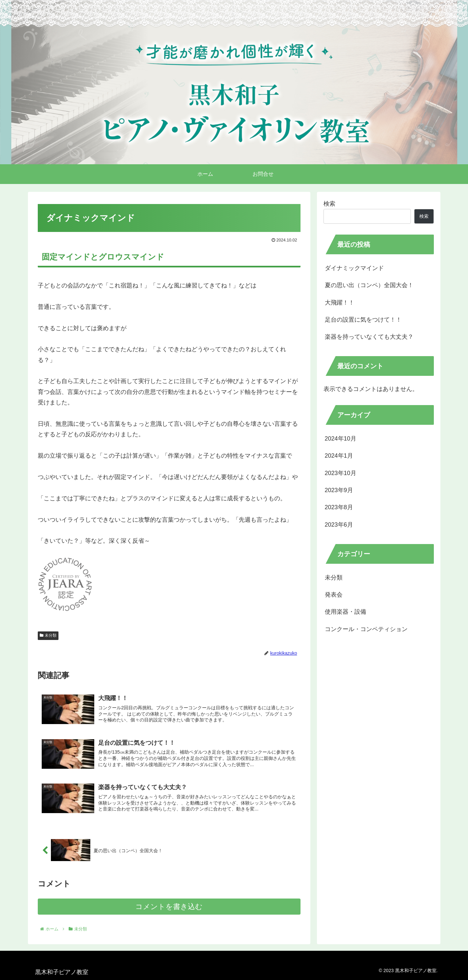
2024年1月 (339, 456)
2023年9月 (339, 490)
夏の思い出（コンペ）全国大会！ (369, 285)
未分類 (48, 635)
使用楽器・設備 (345, 612)
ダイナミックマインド (354, 268)
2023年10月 (341, 473)
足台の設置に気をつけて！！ (363, 320)
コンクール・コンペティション (366, 629)
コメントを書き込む (169, 907)
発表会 (334, 595)
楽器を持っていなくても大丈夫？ (369, 337)
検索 (329, 204)
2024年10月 (341, 439)
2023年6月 (339, 525)
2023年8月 (339, 507)
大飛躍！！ (340, 303)
